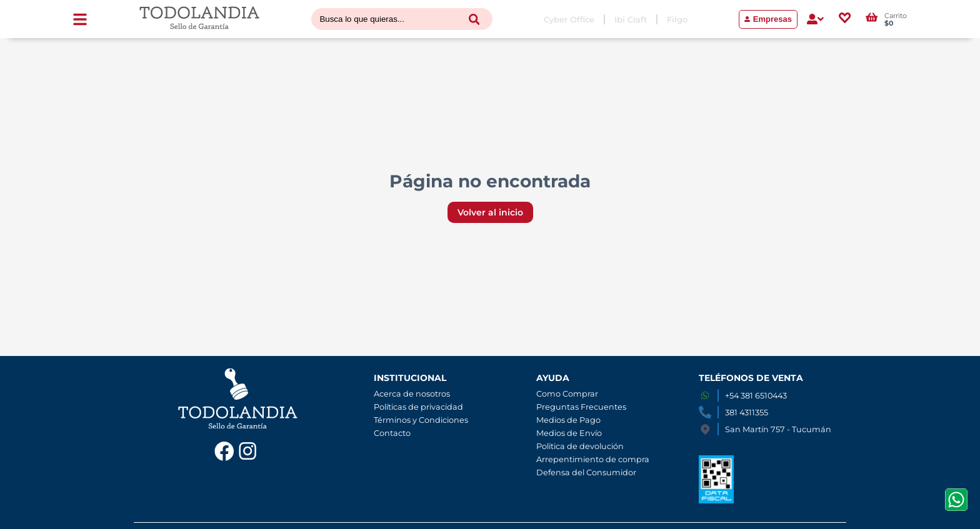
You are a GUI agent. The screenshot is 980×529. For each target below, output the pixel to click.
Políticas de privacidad (418, 407)
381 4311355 (747, 413)
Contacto (392, 433)
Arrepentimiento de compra (593, 459)
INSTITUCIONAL (410, 378)
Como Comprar (567, 394)
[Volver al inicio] (199, 19)
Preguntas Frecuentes (581, 407)
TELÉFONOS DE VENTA (751, 378)
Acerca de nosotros (412, 394)
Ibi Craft (631, 19)
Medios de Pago (568, 420)
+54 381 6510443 (756, 396)
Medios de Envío (569, 433)
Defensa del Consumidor (586, 472)
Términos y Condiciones (421, 420)
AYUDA (553, 378)
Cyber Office (569, 19)
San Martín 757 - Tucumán (778, 429)
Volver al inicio (490, 212)
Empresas (768, 19)
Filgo (677, 19)
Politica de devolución (580, 446)
